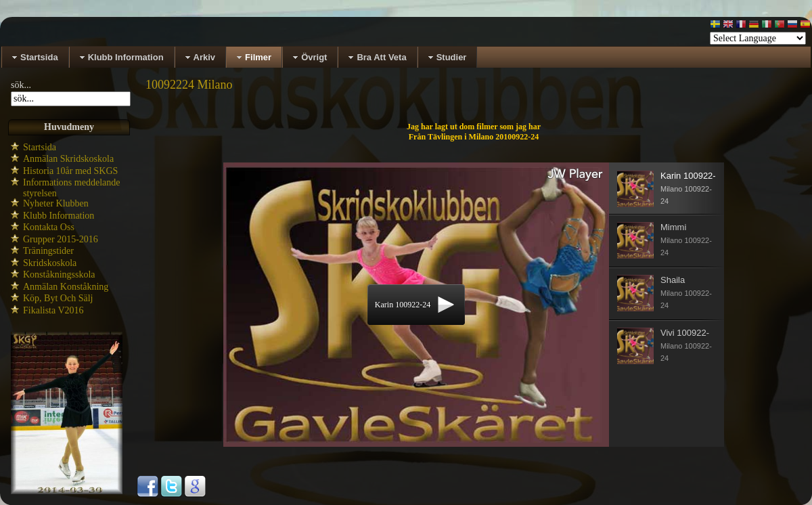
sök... (21, 85)
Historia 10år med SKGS (70, 171)
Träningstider (48, 251)
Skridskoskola (50, 263)
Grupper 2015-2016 (61, 239)
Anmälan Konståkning (66, 287)
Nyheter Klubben (56, 203)
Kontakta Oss (49, 227)
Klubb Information (59, 216)
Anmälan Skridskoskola (68, 159)
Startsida (40, 147)
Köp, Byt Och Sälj (58, 298)
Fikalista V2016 (53, 310)
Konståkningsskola (59, 275)
